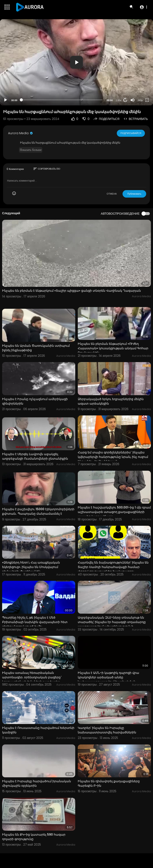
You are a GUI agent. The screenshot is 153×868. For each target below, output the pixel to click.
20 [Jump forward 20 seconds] (125, 100)
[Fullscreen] (147, 100)
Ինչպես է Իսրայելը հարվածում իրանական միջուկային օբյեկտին (37, 783)
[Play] (6, 100)
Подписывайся (131, 133)
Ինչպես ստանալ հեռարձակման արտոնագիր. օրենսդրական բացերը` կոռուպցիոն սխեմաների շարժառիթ (32, 677)
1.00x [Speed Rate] (119, 100)
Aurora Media (21, 133)
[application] (76, 62)
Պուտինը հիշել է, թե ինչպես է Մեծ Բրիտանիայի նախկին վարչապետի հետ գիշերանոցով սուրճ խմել (35, 622)
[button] (143, 7)
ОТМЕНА (112, 194)
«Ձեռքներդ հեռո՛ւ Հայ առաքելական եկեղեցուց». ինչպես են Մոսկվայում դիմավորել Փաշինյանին (31, 567)
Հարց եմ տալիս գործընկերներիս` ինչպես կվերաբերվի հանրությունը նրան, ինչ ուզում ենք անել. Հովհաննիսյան (113, 457)
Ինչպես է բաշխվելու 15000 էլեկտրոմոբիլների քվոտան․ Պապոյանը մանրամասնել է (38, 511)
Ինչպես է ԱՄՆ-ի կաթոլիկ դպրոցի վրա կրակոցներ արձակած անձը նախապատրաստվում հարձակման (108, 677)
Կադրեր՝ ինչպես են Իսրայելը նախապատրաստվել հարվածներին (107, 730)
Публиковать (134, 194)
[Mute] (133, 100)
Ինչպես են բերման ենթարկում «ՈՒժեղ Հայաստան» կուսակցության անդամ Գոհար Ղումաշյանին (113, 348)
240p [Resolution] (140, 100)
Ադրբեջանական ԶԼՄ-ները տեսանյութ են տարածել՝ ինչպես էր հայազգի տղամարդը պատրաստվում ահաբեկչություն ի (112, 622)
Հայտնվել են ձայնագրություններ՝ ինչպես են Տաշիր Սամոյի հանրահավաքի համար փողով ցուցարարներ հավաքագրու (113, 567)
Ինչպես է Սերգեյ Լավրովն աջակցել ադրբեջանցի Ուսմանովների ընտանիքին (35, 456)
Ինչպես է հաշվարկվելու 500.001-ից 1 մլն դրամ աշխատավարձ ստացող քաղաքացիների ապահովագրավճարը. (114, 512)
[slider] (62, 100)
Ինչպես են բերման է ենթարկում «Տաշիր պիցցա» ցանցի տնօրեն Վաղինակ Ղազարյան (71, 291)
